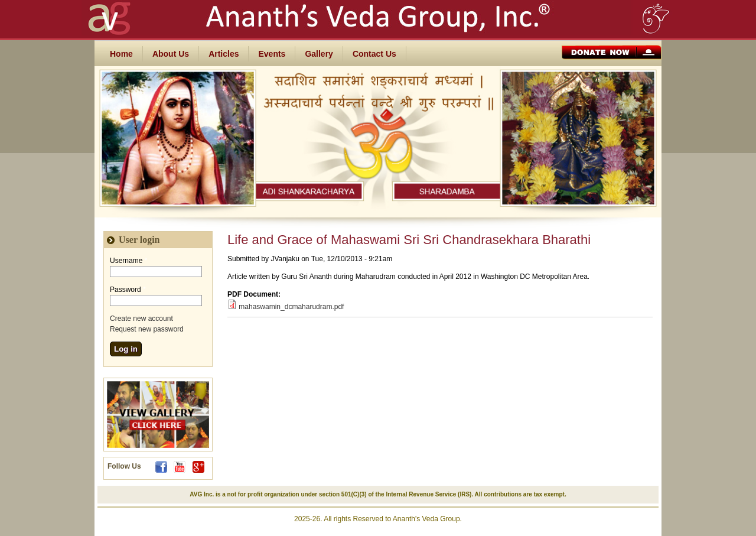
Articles (224, 54)
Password (128, 290)
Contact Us (374, 54)
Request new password (147, 329)
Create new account (141, 319)
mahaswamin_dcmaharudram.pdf (291, 307)
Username (128, 261)
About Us (171, 54)
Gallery (319, 54)
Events (272, 54)
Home (121, 54)
